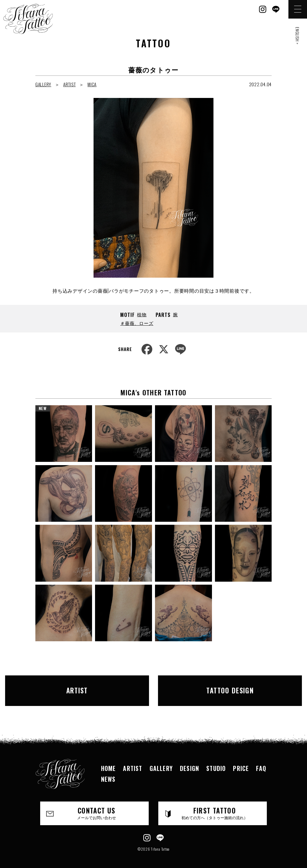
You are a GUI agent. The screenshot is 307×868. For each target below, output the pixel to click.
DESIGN (189, 762)
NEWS (108, 773)
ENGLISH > (298, 36)
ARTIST (70, 84)
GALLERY (43, 84)
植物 (142, 314)
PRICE (241, 762)
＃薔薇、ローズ (137, 323)
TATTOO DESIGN (216, 687)
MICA (92, 84)
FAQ (261, 762)
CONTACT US (97, 807)
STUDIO (216, 762)
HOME (109, 762)
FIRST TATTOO (215, 807)
